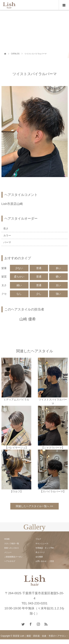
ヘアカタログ (10, 561)
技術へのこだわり (12, 548)
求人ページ (40, 552)
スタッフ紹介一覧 (12, 543)
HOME (7, 539)
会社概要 (39, 557)
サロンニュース (42, 543)
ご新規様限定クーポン (13, 557)
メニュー (8, 552)
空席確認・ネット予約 (45, 548)
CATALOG (15, 54)
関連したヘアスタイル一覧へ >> (34, 506)
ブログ (38, 539)
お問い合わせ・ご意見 (45, 561)
